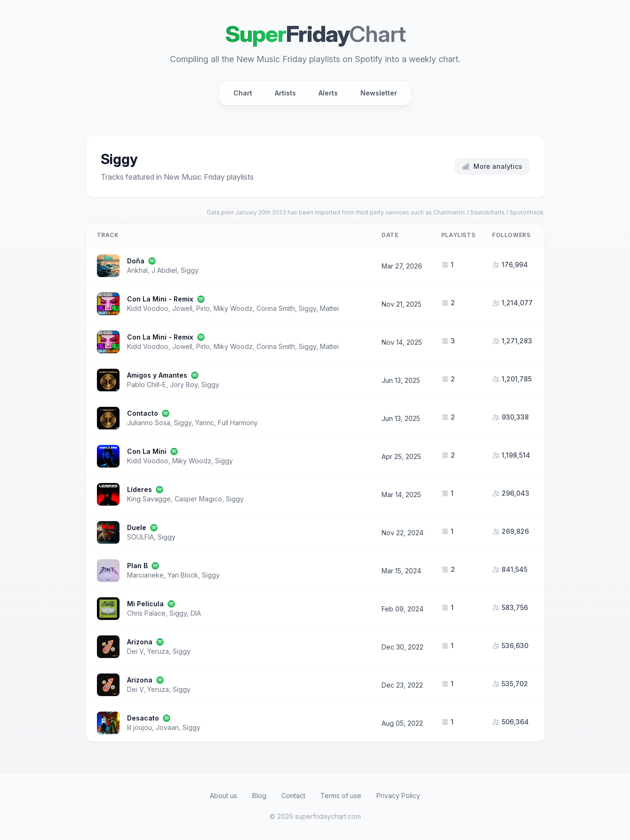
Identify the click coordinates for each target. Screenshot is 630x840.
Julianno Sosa (149, 423)
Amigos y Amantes (157, 375)
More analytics (492, 166)
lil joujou (140, 727)
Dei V (135, 651)
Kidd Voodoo (148, 308)
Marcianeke (145, 575)
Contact (293, 796)
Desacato (143, 718)
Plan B (137, 566)
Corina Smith (276, 308)
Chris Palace (146, 613)
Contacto (143, 413)
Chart (243, 93)
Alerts (328, 93)
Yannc (205, 423)
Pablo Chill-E (147, 384)
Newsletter (379, 93)
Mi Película (145, 604)
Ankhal (137, 270)
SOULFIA (140, 537)
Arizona (140, 642)
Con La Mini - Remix (160, 299)
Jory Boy (184, 384)
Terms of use (341, 796)
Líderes (140, 489)
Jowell (182, 308)
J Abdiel (164, 270)
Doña (136, 261)
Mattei (329, 308)
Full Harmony (238, 423)
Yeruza (158, 651)
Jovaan (167, 727)
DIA (196, 613)
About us (223, 796)
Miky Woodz (233, 308)
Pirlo (203, 308)
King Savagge (149, 499)
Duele (137, 527)
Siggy (190, 270)
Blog (259, 796)
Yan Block (183, 575)
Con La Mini (147, 451)
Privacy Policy (398, 796)
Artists (285, 93)
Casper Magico (198, 499)
